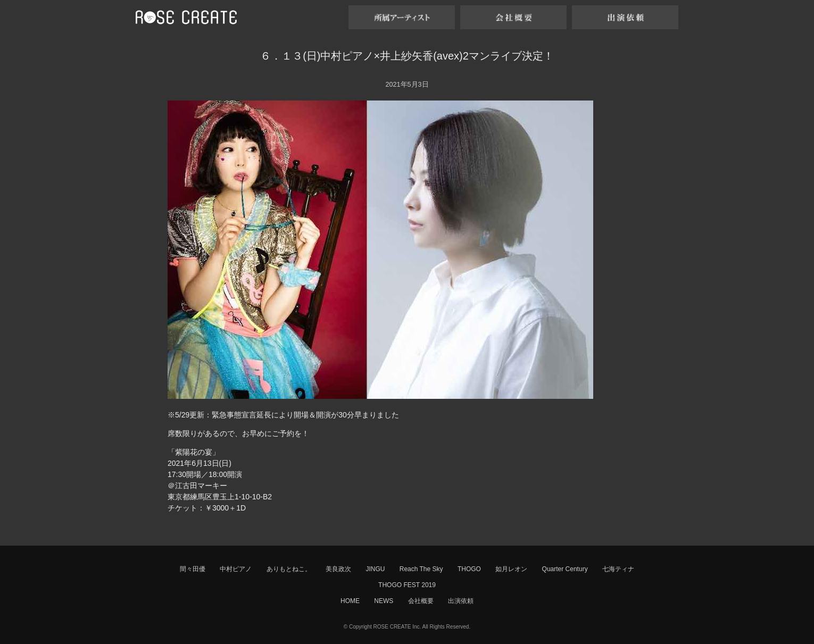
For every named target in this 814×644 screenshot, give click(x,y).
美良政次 (338, 569)
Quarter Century (565, 569)
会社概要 (421, 601)
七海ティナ (618, 569)
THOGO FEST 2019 (407, 585)
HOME (350, 601)
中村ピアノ (236, 569)
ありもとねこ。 (289, 569)
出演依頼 (461, 601)
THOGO (469, 569)
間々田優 (193, 569)
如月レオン (511, 569)
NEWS (384, 601)
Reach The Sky (421, 569)
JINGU (375, 569)
